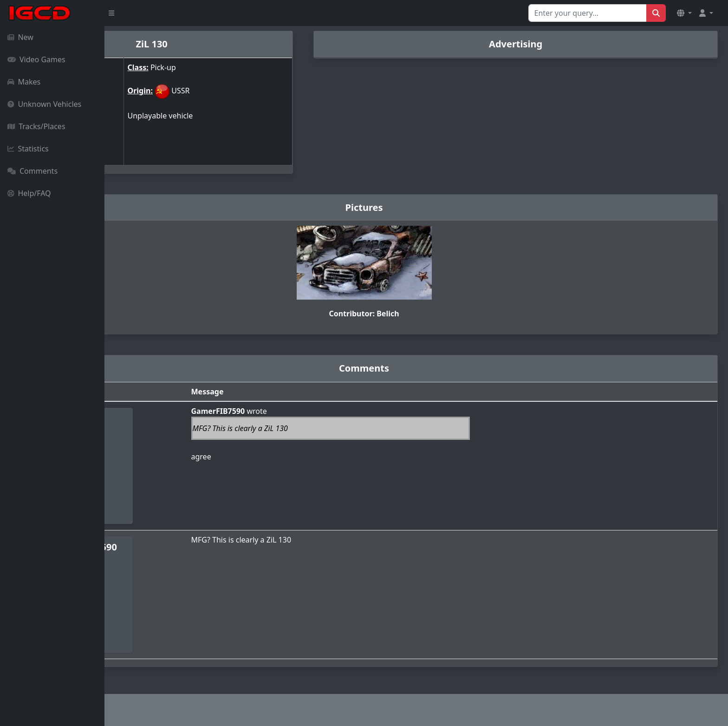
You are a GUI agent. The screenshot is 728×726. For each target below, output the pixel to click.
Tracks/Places (36, 126)
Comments (32, 171)
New (20, 37)
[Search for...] (588, 13)
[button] (684, 13)
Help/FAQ (29, 193)
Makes (24, 82)
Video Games (36, 59)
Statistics (28, 149)
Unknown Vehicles (44, 104)
